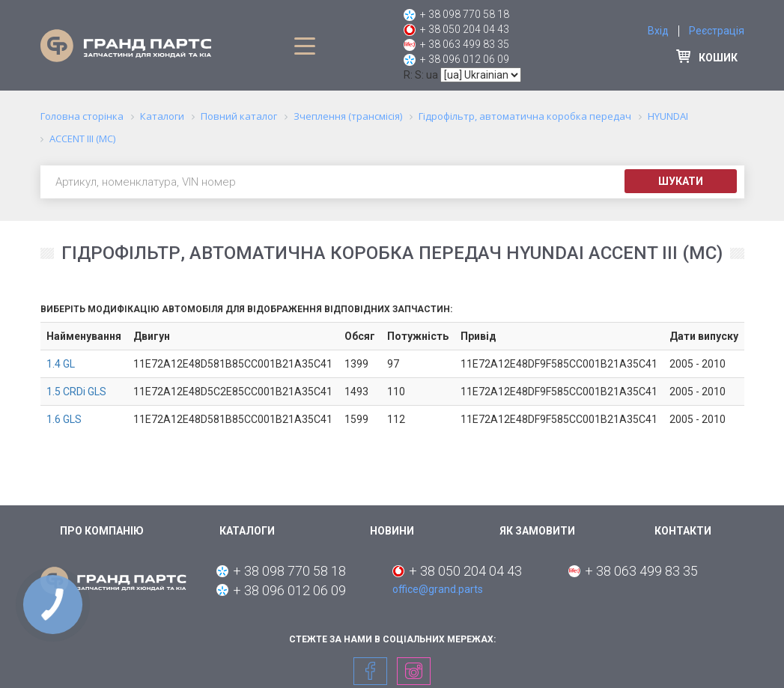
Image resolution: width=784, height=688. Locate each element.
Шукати (681, 181)
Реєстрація (717, 31)
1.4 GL (61, 364)
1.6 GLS (64, 419)
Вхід (658, 31)
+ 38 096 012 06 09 (465, 59)
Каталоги (247, 531)
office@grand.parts (438, 589)
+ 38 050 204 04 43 (465, 29)
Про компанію (102, 531)
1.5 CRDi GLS (76, 392)
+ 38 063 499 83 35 (465, 44)
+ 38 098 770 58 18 (465, 14)
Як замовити (537, 531)
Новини (392, 531)
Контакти (683, 531)
